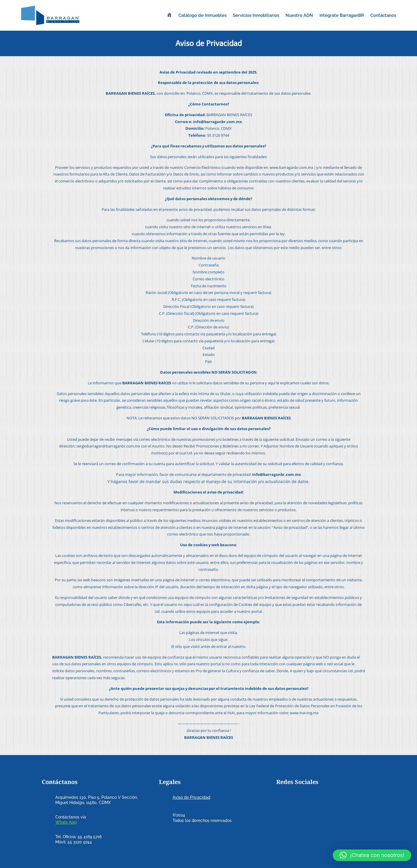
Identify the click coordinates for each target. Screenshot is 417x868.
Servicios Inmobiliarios (256, 15)
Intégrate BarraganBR (342, 15)
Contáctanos (383, 15)
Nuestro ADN (299, 15)
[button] (372, 855)
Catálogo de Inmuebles (202, 15)
